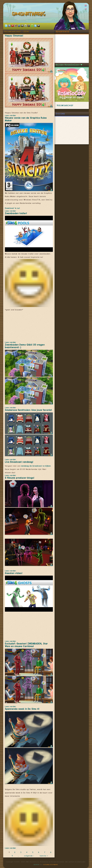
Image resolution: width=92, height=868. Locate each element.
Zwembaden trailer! (16, 213)
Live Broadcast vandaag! (19, 462)
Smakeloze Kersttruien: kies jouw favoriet (28, 410)
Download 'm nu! (12, 208)
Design (36, 865)
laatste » (44, 856)
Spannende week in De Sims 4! (22, 709)
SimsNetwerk (29, 14)
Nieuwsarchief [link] (65, 105)
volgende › (30, 856)
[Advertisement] (72, 49)
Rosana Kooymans (51, 865)
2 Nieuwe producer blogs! (20, 478)
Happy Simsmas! (14, 36)
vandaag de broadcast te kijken (36, 466)
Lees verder (11, 115)
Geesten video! (14, 573)
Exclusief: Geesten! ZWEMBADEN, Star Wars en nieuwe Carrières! (26, 645)
